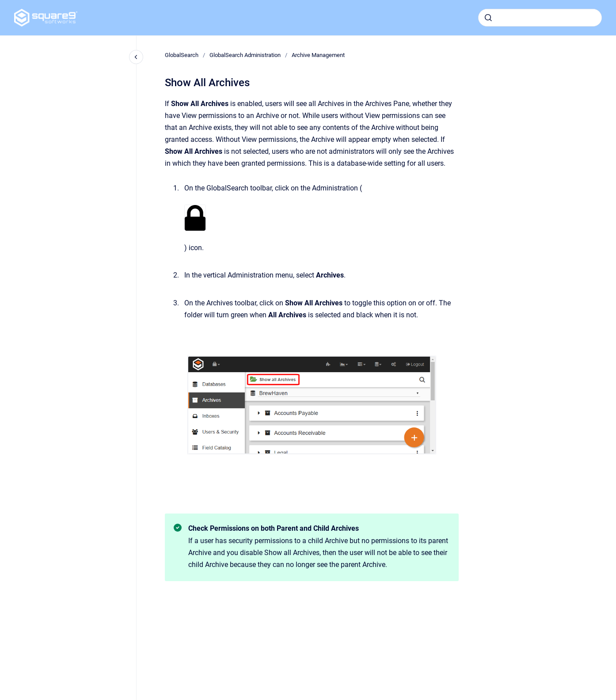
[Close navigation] (136, 57)
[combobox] (540, 18)
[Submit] (488, 18)
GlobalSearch (182, 55)
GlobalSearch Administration (245, 55)
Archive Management (318, 55)
